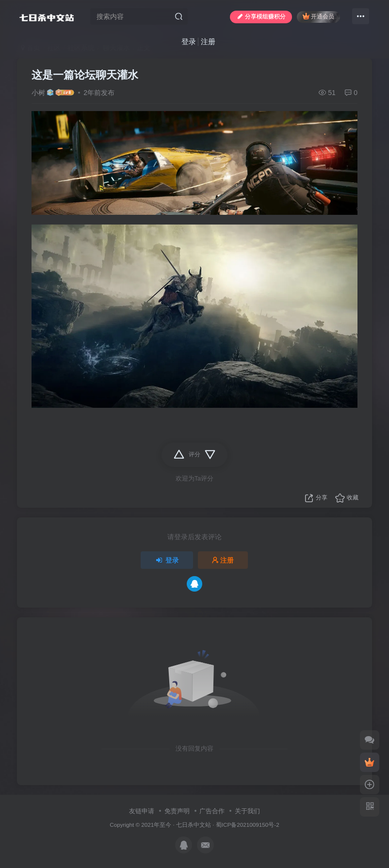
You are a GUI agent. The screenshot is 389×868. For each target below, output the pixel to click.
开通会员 (318, 16)
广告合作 (212, 811)
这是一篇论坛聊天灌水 (85, 75)
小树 (38, 93)
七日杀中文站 (194, 825)
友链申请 (142, 811)
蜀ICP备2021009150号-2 (248, 825)
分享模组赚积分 (261, 16)
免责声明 (177, 811)
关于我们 (247, 811)
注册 (208, 41)
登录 (189, 41)
